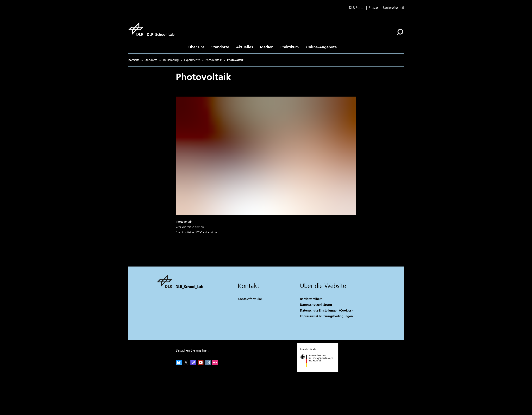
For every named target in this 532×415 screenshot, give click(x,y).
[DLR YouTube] (201, 364)
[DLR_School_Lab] (151, 29)
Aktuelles (245, 47)
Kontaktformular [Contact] (250, 299)
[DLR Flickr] (215, 364)
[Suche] (400, 32)
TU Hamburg (171, 60)
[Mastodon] (193, 364)
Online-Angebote (321, 47)
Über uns (196, 47)
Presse (373, 8)
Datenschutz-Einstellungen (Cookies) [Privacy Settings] (326, 310)
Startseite (134, 60)
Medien (267, 47)
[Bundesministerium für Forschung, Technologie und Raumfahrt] (319, 371)
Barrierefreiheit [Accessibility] (311, 299)
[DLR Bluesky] (179, 364)
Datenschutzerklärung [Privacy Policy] (316, 305)
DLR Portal (357, 8)
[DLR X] (186, 364)
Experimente (192, 60)
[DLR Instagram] (208, 364)
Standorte (220, 47)
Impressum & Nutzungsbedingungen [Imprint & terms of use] (326, 316)
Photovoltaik (214, 60)
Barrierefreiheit (393, 8)
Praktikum (290, 47)
